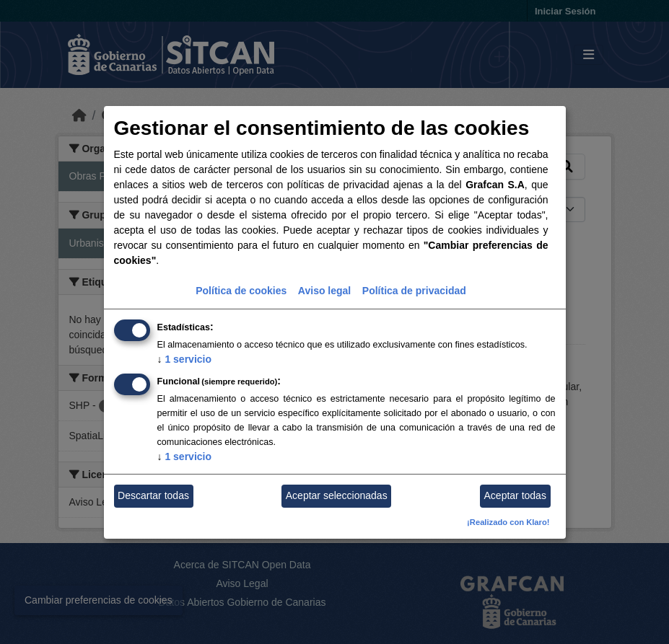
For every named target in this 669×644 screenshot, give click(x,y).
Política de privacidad (414, 291)
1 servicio (185, 359)
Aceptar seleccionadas (337, 495)
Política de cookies (241, 291)
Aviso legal (324, 291)
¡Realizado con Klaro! (508, 522)
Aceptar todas (515, 495)
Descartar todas (153, 495)
